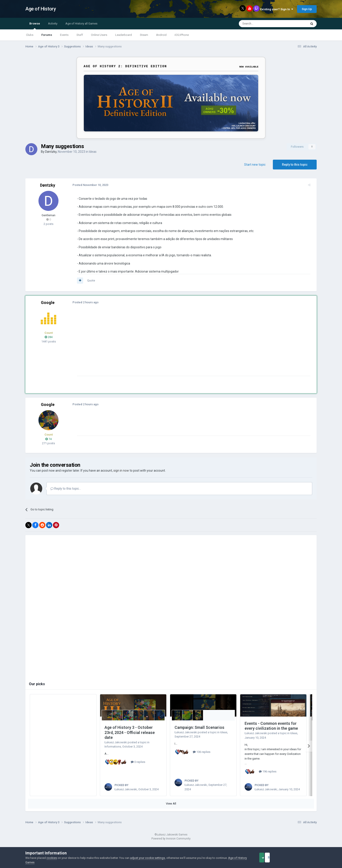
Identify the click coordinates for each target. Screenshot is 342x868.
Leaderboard (124, 35)
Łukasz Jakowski (116, 742)
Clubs (30, 35)
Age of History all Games (81, 23)
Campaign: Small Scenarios (199, 727)
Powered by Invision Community (171, 844)
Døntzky (51, 152)
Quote (88, 280)
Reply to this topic (295, 165)
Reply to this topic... (66, 489)
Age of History (41, 9)
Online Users (99, 35)
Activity (53, 23)
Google (48, 303)
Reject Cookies (301, 858)
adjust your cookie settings (148, 858)
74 (48, 439)
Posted (88, 185)
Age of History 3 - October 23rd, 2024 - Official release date (130, 732)
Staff (80, 35)
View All (171, 809)
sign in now (121, 471)
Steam (144, 35)
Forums (47, 35)
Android (161, 35)
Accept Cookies (268, 858)
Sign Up (307, 9)
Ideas (93, 152)
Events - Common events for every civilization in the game (271, 726)
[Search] (262, 24)
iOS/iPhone (182, 35)
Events (64, 35)
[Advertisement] (155, 345)
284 (49, 337)
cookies (52, 858)
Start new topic (255, 165)
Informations (113, 747)
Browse (35, 26)
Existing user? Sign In (277, 9)
